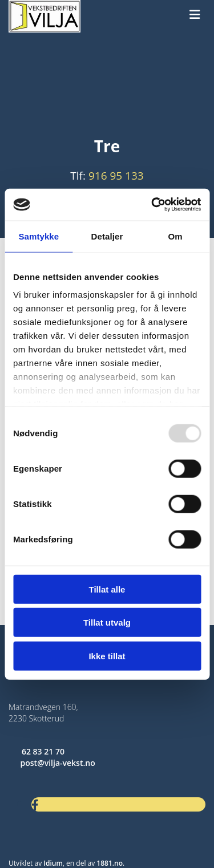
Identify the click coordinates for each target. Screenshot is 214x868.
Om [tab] (175, 236)
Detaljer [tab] (107, 236)
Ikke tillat (107, 656)
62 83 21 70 (43, 751)
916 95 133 (116, 176)
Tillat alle (107, 589)
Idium (53, 863)
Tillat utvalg (107, 622)
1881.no (110, 863)
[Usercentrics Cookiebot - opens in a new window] (152, 205)
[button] (195, 15)
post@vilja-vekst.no (58, 763)
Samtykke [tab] (39, 236)
